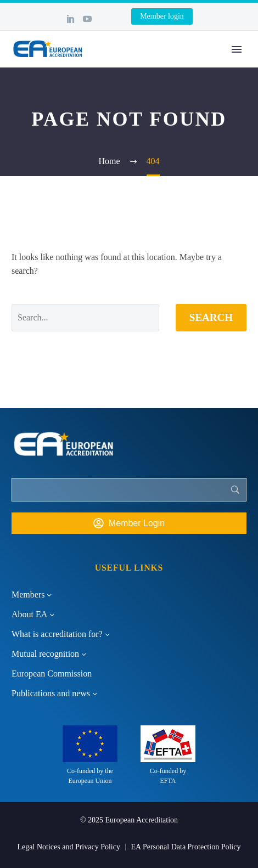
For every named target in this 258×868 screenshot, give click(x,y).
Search (211, 317)
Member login (162, 16)
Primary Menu (237, 49)
